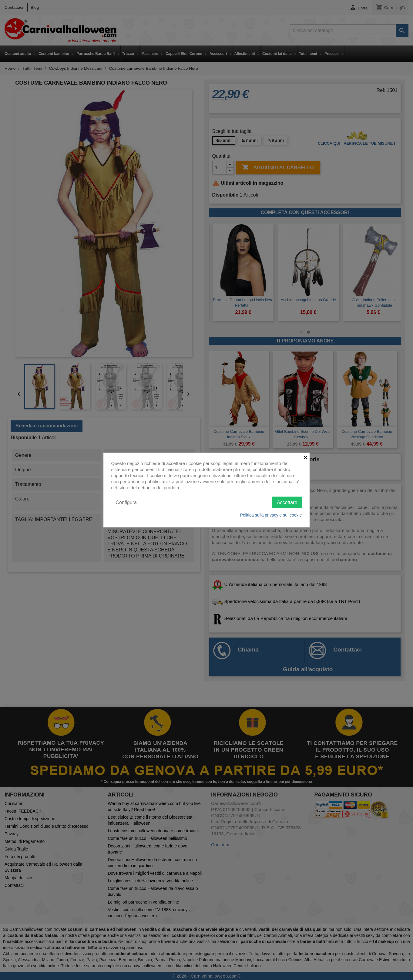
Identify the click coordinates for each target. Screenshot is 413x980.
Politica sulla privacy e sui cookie (271, 515)
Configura (126, 502)
